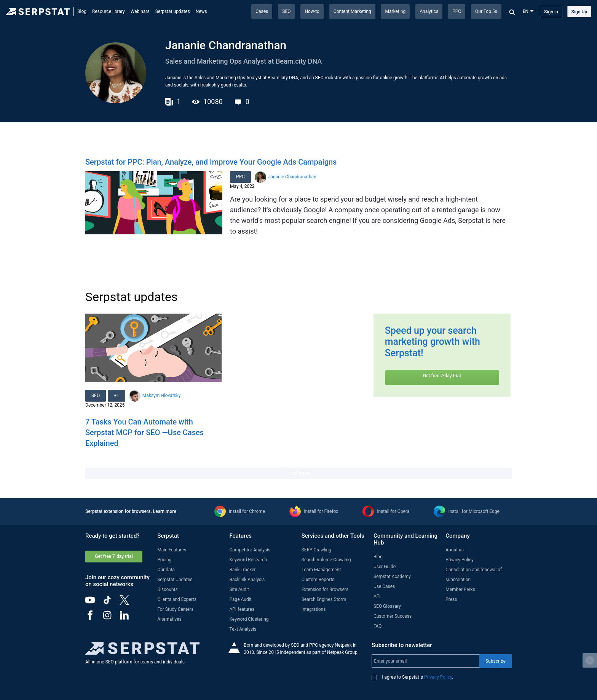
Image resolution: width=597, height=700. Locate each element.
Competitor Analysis (250, 550)
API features (242, 609)
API (377, 596)
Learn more (165, 511)
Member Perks (460, 589)
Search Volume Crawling (326, 560)
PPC (457, 11)
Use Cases (384, 586)
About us (455, 550)
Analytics (429, 11)
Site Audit (239, 589)
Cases (262, 11)
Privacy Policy (460, 560)
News (201, 11)
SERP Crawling (316, 550)
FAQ (378, 626)
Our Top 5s (486, 11)
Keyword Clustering (249, 619)
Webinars (140, 11)
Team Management (321, 570)
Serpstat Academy (392, 577)
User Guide (385, 567)
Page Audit (240, 599)
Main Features (172, 550)
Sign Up (579, 12)
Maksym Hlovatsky (162, 396)
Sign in (551, 12)
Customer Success (393, 616)
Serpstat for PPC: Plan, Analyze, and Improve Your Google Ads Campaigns (211, 162)
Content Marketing (352, 11)
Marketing (396, 11)
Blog (82, 11)
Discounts (167, 589)
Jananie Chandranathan (292, 177)
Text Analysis (243, 629)
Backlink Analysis (247, 580)
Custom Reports (318, 580)
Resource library (109, 11)
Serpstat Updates (175, 580)
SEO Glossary (387, 606)
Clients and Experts (177, 599)
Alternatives (169, 619)
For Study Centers (175, 609)
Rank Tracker (242, 570)
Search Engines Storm (324, 599)
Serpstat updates (173, 11)
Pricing (164, 560)
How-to (312, 11)
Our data (166, 570)
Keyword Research (248, 560)
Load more (298, 473)
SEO (286, 11)
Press (451, 599)
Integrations (314, 609)
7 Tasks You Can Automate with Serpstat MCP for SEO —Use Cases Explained (144, 432)
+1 (117, 396)
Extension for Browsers (325, 589)
